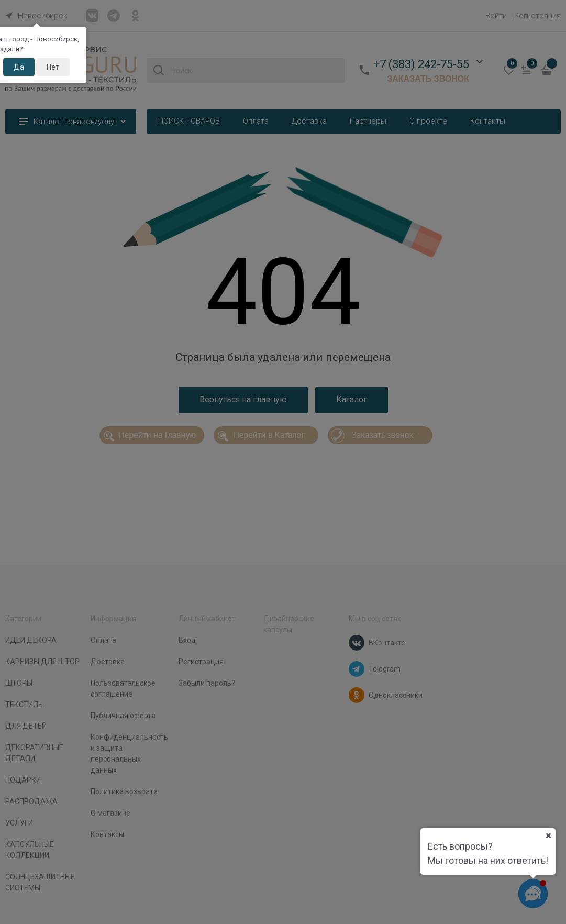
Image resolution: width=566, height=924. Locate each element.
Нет (53, 67)
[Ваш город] (548, 835)
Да (19, 67)
